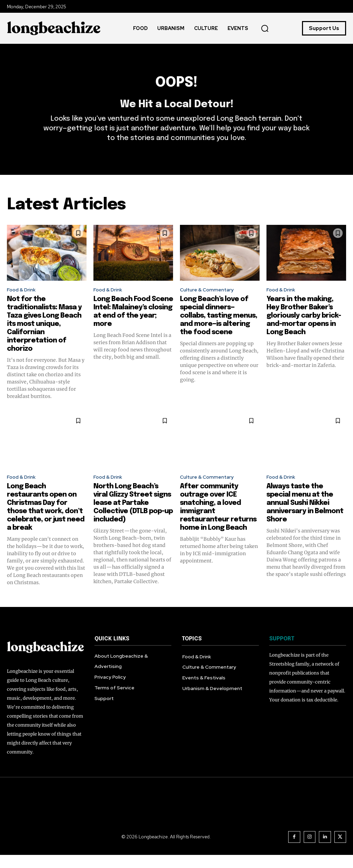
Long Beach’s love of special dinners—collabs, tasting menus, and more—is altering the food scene (219, 327)
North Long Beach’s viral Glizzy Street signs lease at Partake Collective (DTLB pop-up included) (133, 516)
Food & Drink (23, 301)
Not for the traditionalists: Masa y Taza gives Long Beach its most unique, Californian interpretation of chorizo (44, 336)
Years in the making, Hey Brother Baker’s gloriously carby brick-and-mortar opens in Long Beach (304, 327)
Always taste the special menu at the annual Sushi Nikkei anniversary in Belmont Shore (305, 516)
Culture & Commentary (210, 301)
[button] (265, 28)
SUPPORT (282, 652)
